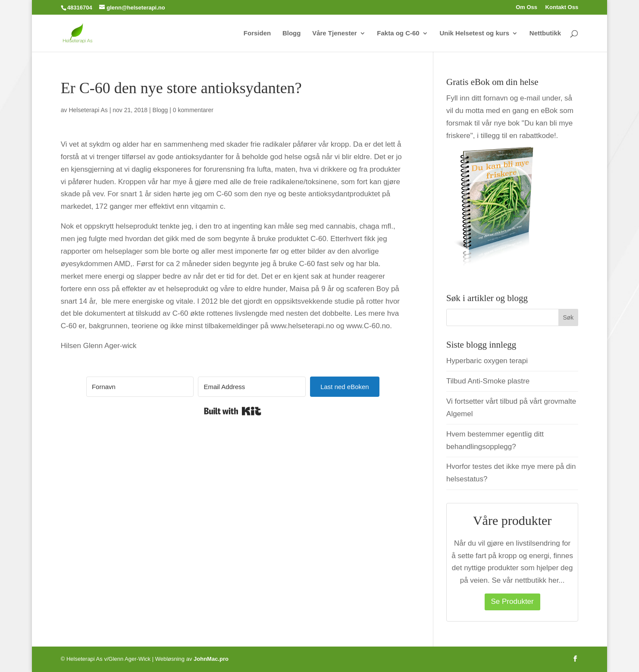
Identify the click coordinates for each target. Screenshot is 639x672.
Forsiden (257, 33)
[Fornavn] (140, 387)
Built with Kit (233, 411)
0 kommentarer (193, 110)
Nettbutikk (545, 33)
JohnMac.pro (211, 659)
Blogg (292, 33)
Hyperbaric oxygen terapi (487, 361)
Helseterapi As (88, 110)
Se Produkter (512, 601)
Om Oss (526, 7)
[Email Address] (252, 387)
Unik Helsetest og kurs (474, 33)
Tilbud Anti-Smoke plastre (488, 381)
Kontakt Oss (562, 7)
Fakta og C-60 (398, 33)
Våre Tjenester (334, 33)
